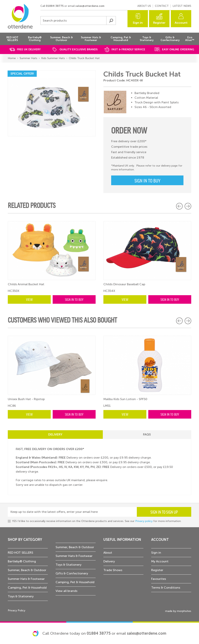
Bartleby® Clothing (22, 561)
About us (144, 6)
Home (12, 58)
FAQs (147, 434)
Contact (162, 6)
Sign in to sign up (164, 512)
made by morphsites (178, 611)
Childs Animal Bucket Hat (26, 284)
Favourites (159, 579)
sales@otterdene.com (90, 6)
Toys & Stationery (21, 596)
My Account (160, 561)
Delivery (55, 434)
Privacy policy (144, 521)
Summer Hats (28, 58)
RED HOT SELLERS (21, 553)
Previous (179, 206)
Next (188, 206)
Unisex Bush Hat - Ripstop (26, 399)
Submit (111, 21)
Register (159, 23)
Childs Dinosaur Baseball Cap (124, 284)
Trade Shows (113, 570)
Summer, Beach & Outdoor (27, 570)
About (108, 553)
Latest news (182, 6)
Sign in (138, 23)
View (29, 299)
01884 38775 (55, 6)
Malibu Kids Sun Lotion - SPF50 (125, 399)
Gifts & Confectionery (72, 573)
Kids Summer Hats (53, 58)
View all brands (66, 591)
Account (181, 23)
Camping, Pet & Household (27, 588)
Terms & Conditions (166, 588)
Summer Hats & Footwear (26, 579)
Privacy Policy (17, 610)
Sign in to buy (147, 180)
